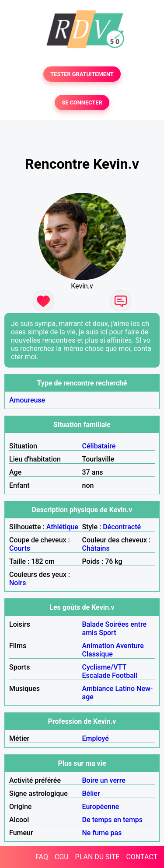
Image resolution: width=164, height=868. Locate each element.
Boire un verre (104, 780)
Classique (98, 654)
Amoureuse (27, 400)
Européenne (101, 807)
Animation (98, 646)
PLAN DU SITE (98, 857)
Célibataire (99, 446)
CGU (62, 857)
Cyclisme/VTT (104, 667)
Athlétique (62, 527)
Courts (20, 548)
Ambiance (98, 689)
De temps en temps (113, 820)
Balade (93, 624)
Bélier (91, 793)
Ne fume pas (102, 833)
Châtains (96, 548)
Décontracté (122, 527)
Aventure (130, 646)
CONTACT (142, 857)
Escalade (96, 675)
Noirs (17, 583)
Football (125, 675)
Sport (107, 633)
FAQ (42, 857)
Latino (125, 689)
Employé (96, 738)
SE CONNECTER (82, 102)
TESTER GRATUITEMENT (82, 74)
